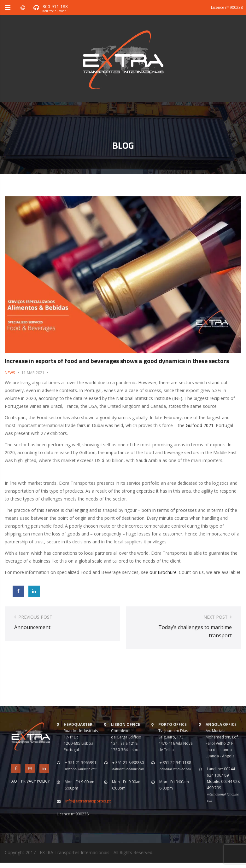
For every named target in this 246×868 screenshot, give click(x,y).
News (10, 373)
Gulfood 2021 (200, 425)
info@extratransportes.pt (88, 801)
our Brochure (163, 572)
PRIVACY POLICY (35, 781)
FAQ (13, 781)
